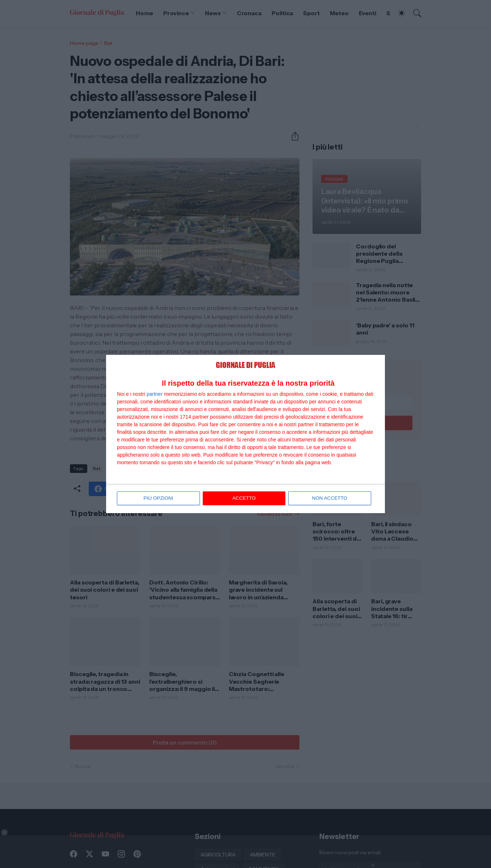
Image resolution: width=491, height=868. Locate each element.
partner (155, 394)
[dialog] (246, 434)
